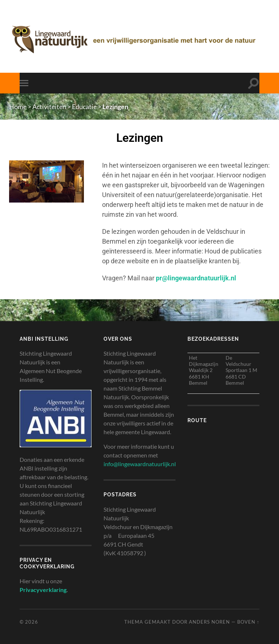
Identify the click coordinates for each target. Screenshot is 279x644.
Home (18, 107)
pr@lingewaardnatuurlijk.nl (196, 278)
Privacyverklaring (43, 590)
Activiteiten (49, 107)
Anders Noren (209, 622)
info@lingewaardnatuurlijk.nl (140, 464)
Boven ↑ (248, 622)
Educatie (84, 107)
